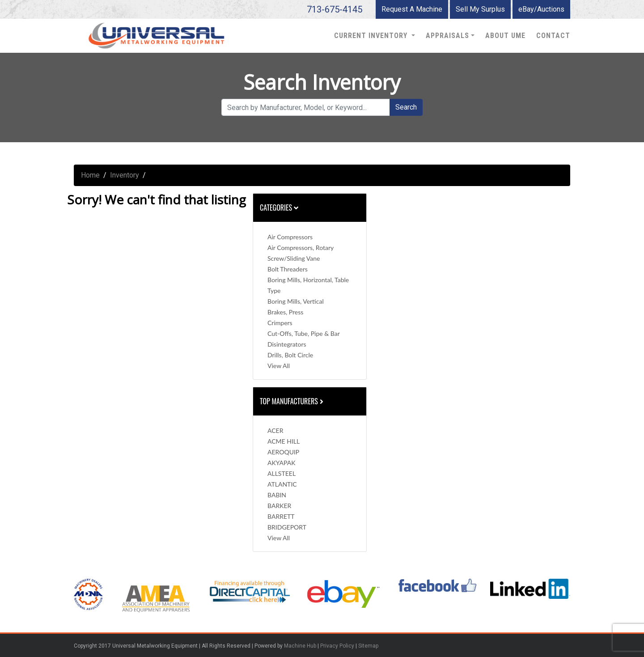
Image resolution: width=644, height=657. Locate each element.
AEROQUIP (283, 452)
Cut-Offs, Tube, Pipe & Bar (304, 333)
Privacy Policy (337, 646)
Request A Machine (412, 9)
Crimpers (280, 323)
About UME (505, 36)
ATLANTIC (282, 484)
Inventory (125, 175)
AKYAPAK (281, 463)
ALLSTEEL (282, 473)
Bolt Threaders (288, 269)
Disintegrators (287, 344)
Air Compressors (290, 237)
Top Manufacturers (292, 401)
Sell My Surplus (480, 9)
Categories (279, 208)
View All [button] (279, 366)
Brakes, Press (285, 312)
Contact (553, 36)
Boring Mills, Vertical (296, 301)
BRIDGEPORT (287, 527)
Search (406, 107)
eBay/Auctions (541, 9)
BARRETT (281, 516)
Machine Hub (300, 646)
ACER (275, 430)
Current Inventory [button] (372, 36)
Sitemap (368, 646)
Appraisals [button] (447, 36)
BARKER (279, 506)
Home (90, 175)
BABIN (277, 495)
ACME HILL (284, 441)
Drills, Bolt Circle (290, 355)
